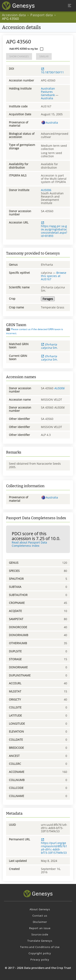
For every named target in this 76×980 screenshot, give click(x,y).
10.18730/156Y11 (52, 71)
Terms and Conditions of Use (40, 947)
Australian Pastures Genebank (48, 92)
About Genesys (40, 909)
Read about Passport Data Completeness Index (29, 544)
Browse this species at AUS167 (54, 276)
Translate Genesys (40, 941)
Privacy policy (40, 960)
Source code (40, 934)
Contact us (40, 916)
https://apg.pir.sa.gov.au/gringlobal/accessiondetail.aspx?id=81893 (54, 229)
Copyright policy (40, 953)
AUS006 (46, 190)
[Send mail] (8, 329)
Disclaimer (40, 922)
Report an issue (40, 928)
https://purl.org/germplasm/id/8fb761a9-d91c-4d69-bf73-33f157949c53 (54, 846)
